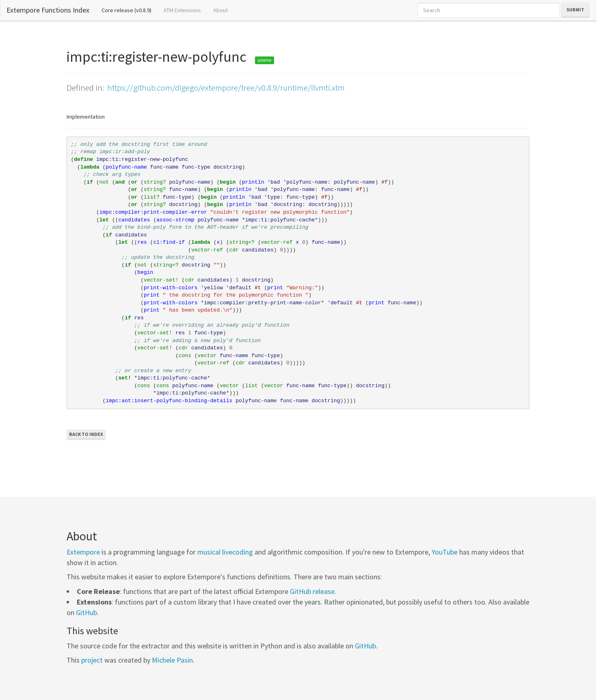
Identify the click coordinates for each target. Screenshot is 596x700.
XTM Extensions (182, 10)
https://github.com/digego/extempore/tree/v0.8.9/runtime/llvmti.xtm (226, 88)
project (92, 660)
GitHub (86, 612)
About (220, 10)
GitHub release (312, 591)
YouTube (445, 552)
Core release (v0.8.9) (130, 10)
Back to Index (86, 434)
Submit (575, 10)
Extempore (83, 552)
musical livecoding (225, 552)
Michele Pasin (172, 660)
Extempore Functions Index (48, 10)
